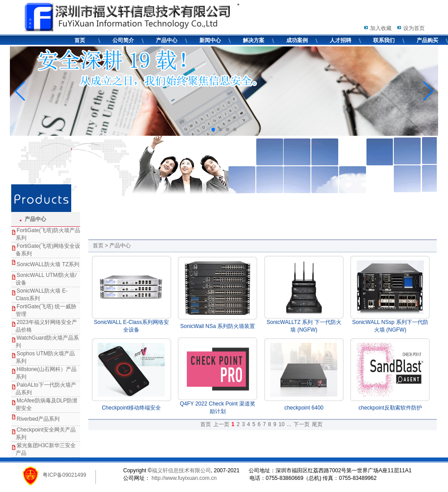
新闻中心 (210, 40)
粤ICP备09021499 (64, 475)
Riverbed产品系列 (38, 419)
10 (282, 424)
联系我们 (384, 40)
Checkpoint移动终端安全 (131, 408)
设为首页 (414, 28)
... (289, 424)
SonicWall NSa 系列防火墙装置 (218, 326)
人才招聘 (340, 40)
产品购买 (427, 40)
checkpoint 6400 (304, 408)
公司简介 (123, 40)
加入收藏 (381, 28)
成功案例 (297, 40)
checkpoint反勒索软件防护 (390, 408)
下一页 (302, 424)
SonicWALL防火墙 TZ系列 (48, 264)
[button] (213, 129)
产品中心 (167, 40)
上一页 (221, 424)
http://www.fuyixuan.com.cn (183, 478)
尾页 (317, 424)
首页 (80, 40)
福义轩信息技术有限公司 (181, 470)
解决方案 (254, 40)
